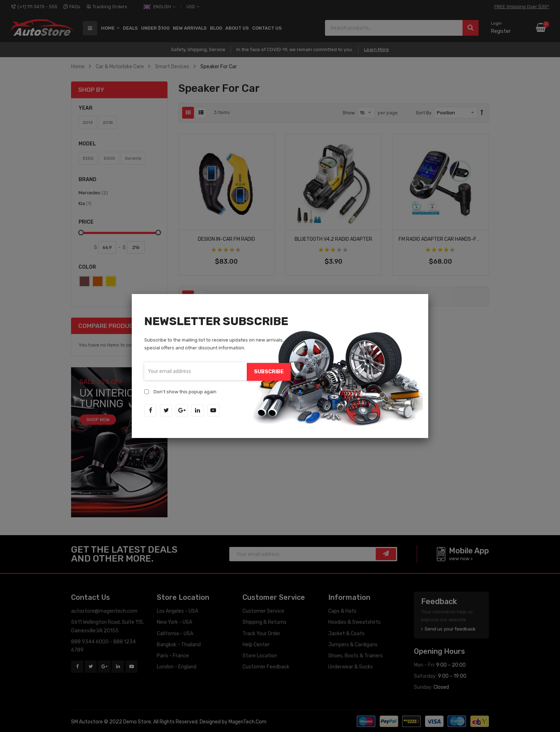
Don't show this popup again (185, 391)
